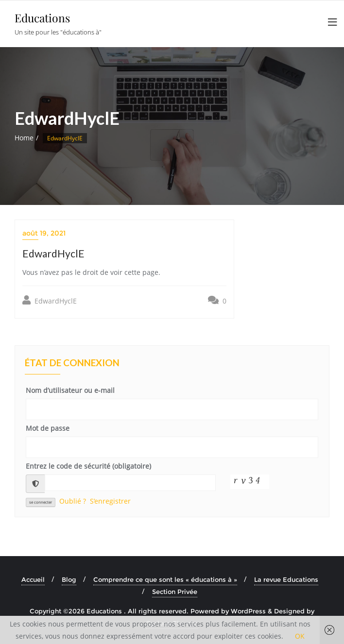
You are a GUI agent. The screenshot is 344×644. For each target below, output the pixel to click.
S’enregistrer (110, 501)
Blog (69, 579)
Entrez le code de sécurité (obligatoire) (88, 466)
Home (24, 138)
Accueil (33, 579)
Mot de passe (48, 428)
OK (300, 636)
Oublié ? (73, 501)
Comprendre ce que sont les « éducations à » (165, 579)
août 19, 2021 (44, 233)
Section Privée (175, 592)
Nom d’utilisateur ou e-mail (70, 390)
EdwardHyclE (50, 300)
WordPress (248, 611)
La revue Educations (286, 579)
